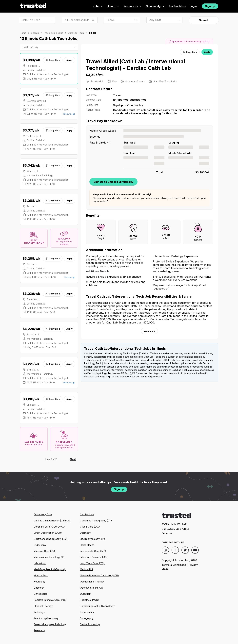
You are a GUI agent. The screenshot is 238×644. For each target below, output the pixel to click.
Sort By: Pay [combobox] (30, 47)
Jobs (98, 6)
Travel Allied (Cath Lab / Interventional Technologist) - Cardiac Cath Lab (136, 65)
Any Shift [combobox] (155, 20)
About (114, 6)
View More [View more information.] (149, 331)
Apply (69, 60)
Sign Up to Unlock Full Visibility (113, 182)
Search (204, 20)
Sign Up (210, 6)
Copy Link (53, 60)
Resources (133, 6)
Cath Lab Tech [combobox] (31, 20)
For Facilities (177, 6)
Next (73, 459)
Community (155, 6)
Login (193, 6)
